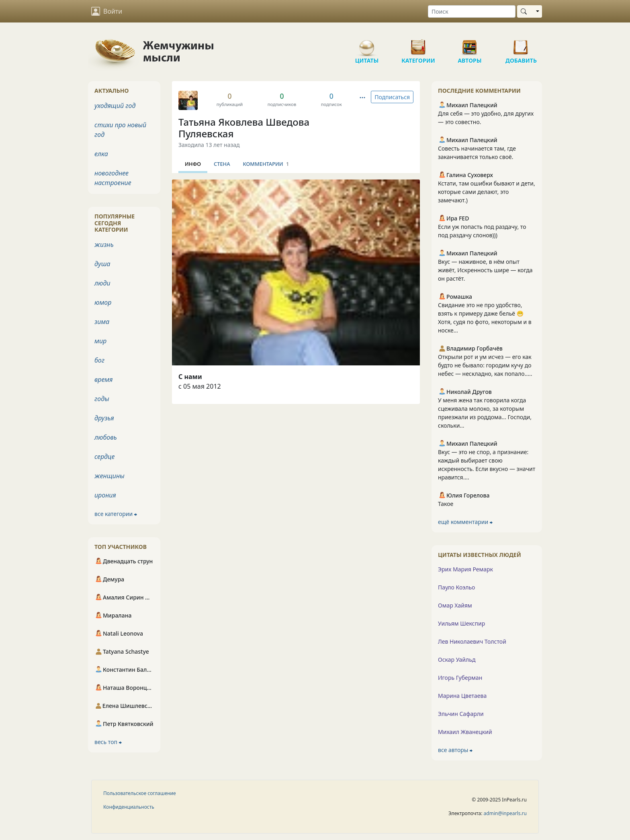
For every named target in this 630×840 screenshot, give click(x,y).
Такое (446, 504)
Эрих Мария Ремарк (465, 569)
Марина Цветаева (462, 696)
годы (102, 399)
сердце (104, 457)
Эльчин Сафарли (461, 714)
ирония (105, 495)
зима (102, 322)
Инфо (193, 164)
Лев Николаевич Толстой (472, 641)
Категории (418, 44)
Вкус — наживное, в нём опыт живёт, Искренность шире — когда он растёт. (485, 270)
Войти (107, 11)
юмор (103, 302)
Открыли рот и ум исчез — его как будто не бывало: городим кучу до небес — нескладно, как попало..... (485, 365)
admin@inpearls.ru (505, 813)
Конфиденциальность (129, 807)
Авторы (470, 44)
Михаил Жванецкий (465, 732)
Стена (222, 164)
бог (99, 360)
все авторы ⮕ (455, 750)
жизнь (104, 245)
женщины (109, 476)
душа (102, 264)
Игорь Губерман (460, 678)
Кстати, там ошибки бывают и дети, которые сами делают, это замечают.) (487, 192)
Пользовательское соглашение (140, 793)
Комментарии (266, 164)
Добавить (521, 44)
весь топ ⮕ (108, 742)
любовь (106, 437)
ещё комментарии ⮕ (465, 522)
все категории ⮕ (116, 514)
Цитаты (367, 44)
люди (102, 283)
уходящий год (115, 106)
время (103, 379)
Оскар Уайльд (457, 660)
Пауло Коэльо (456, 587)
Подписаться (392, 97)
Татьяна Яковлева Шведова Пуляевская (244, 128)
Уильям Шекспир (461, 623)
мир (100, 341)
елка (101, 154)
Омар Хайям (455, 605)
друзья (104, 418)
